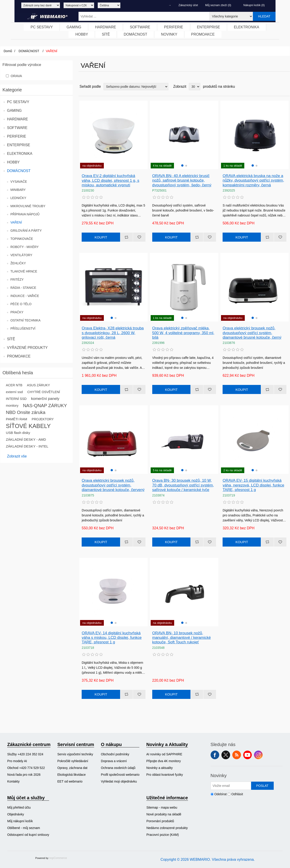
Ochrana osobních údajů (118, 768)
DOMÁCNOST (19, 171)
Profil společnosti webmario (120, 775)
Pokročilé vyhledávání (73, 761)
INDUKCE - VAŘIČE (25, 296)
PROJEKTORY (43, 419)
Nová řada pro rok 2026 (24, 775)
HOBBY (13, 162)
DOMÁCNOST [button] (135, 34)
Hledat (264, 16)
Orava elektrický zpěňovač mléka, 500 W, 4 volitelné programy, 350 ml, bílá (183, 333)
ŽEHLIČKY (18, 263)
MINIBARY (18, 190)
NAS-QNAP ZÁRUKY (45, 406)
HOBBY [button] (82, 34)
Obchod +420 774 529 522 (26, 768)
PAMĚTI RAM (17, 419)
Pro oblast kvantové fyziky (165, 775)
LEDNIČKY (18, 198)
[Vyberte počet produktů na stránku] (195, 87)
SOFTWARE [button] (140, 27)
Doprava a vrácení (114, 761)
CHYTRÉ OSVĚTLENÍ (44, 392)
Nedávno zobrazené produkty (167, 828)
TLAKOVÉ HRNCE (24, 271)
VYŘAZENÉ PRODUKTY (27, 348)
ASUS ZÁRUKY (38, 385)
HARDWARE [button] (106, 27)
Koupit (101, 237)
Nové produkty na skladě (164, 814)
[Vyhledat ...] (144, 16)
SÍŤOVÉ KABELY (28, 426)
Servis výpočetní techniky (75, 754)
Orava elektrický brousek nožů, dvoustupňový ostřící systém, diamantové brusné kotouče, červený (113, 485)
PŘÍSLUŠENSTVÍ (23, 328)
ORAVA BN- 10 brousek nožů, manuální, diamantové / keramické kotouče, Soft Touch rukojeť (182, 638)
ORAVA (16, 76)
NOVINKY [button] (169, 34)
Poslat (262, 786)
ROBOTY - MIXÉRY (25, 247)
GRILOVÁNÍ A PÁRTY (26, 231)
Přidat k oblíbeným (139, 237)
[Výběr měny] (79, 5)
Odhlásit (237, 794)
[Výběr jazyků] (109, 5)
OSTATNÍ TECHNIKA (25, 320)
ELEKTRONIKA (20, 154)
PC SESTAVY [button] (42, 27)
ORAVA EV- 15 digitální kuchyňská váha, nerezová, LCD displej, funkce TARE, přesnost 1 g (253, 485)
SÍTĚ (11, 339)
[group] (184, 135)
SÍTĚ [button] (106, 34)
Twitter (226, 755)
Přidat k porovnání (126, 237)
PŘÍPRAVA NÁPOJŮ (25, 214)
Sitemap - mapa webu (162, 807)
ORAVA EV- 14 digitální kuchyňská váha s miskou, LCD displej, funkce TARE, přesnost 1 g (112, 638)
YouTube (247, 755)
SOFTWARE (17, 128)
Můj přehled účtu (19, 807)
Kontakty (13, 781)
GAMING (14, 111)
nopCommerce (58, 858)
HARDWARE (18, 119)
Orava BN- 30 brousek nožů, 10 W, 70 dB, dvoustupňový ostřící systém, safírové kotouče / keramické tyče (183, 485)
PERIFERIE (17, 136)
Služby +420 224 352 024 (25, 754)
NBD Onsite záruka (26, 412)
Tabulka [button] (278, 87)
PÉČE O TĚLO (21, 304)
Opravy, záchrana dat (72, 768)
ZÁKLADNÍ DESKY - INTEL (27, 446)
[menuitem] (42, 27)
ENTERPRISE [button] (209, 27)
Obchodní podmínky (115, 754)
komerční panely (45, 399)
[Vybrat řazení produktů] (136, 87)
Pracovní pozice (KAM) (163, 835)
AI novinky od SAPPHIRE (164, 754)
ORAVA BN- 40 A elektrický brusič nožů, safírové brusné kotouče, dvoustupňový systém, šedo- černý (182, 180)
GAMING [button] (74, 27)
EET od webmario (70, 781)
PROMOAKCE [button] (203, 34)
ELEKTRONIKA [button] (247, 27)
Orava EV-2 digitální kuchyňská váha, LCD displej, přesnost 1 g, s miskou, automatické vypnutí (110, 180)
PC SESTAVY (18, 102)
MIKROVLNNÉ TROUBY (28, 206)
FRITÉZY (17, 280)
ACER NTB (14, 385)
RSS (237, 755)
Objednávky (16, 814)
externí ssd (14, 392)
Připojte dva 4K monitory (164, 761)
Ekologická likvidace (72, 775)
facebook (215, 755)
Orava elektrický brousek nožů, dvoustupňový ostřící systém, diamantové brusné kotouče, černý (252, 333)
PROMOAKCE (19, 356)
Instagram (258, 755)
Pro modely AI (17, 761)
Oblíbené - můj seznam (24, 828)
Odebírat (220, 794)
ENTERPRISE (19, 145)
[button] (182, 165)
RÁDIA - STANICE (23, 288)
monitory (12, 406)
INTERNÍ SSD (16, 399)
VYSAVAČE (19, 182)
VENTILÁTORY (21, 255)
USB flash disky (18, 433)
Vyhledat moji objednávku (119, 781)
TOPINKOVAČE (22, 239)
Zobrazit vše (17, 456)
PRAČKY (17, 312)
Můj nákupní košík (20, 821)
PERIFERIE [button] (174, 27)
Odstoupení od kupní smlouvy (28, 835)
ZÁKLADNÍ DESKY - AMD (26, 439)
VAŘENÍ (16, 222)
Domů (8, 51)
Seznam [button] (286, 87)
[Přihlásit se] (231, 786)
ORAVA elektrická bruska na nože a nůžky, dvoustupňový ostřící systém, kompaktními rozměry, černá (253, 180)
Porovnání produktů (160, 821)
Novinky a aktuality (160, 768)
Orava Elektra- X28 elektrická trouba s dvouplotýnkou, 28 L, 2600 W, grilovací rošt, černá (113, 333)
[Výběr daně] (41, 5)
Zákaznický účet (188, 5)
